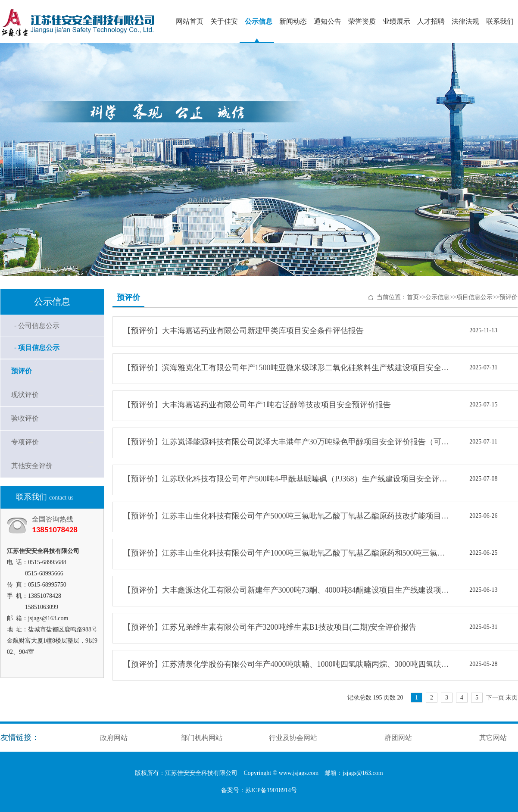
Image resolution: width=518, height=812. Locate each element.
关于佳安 (224, 21)
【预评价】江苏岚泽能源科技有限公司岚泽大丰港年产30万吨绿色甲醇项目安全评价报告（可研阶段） (287, 442)
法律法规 (465, 21)
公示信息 (259, 21)
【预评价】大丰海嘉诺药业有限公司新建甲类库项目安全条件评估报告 (243, 331)
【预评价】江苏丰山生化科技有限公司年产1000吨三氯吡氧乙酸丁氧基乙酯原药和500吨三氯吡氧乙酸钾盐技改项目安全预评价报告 (287, 553)
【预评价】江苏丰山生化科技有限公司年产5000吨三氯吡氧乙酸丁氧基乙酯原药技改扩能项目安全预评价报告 (287, 516)
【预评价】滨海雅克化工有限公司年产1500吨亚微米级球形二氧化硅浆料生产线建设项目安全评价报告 (287, 368)
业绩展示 (396, 21)
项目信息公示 (474, 297)
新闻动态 (293, 21)
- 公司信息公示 (37, 326)
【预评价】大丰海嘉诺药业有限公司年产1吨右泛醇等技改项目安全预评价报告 (257, 405)
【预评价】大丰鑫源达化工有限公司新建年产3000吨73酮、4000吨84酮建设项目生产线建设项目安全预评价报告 (287, 590)
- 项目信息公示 (37, 348)
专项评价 (25, 442)
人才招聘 (431, 21)
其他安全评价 (32, 466)
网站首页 (190, 21)
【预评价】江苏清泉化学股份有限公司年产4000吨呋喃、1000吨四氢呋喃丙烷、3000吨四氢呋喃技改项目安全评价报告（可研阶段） (287, 664)
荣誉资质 (362, 21)
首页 (413, 297)
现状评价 (25, 395)
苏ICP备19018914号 (271, 790)
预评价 (22, 371)
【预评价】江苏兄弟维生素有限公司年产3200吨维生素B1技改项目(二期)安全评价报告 (270, 627)
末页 (512, 698)
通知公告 (328, 21)
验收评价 (25, 418)
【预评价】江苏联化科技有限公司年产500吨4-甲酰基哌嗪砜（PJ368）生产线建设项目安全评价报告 (287, 479)
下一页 (495, 698)
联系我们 (500, 21)
